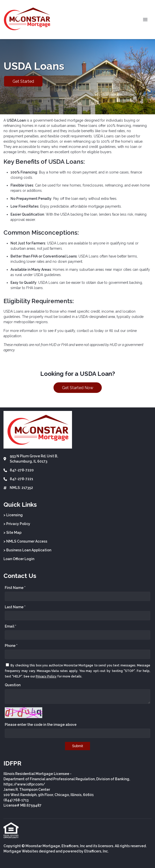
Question (13, 685)
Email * (10, 626)
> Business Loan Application (27, 550)
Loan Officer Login (19, 559)
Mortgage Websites (21, 851)
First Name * (15, 588)
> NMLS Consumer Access (25, 541)
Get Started (23, 81)
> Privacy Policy (17, 524)
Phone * (11, 646)
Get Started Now (78, 388)
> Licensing (13, 515)
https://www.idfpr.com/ (24, 784)
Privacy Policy (46, 676)
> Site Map (12, 533)
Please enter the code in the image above (41, 725)
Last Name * (15, 607)
